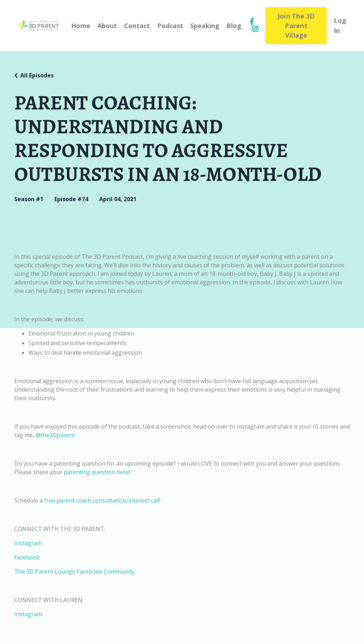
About (107, 26)
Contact (137, 26)
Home (81, 26)
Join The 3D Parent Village (296, 26)
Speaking (205, 26)
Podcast (170, 26)
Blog (234, 26)
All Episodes (37, 75)
